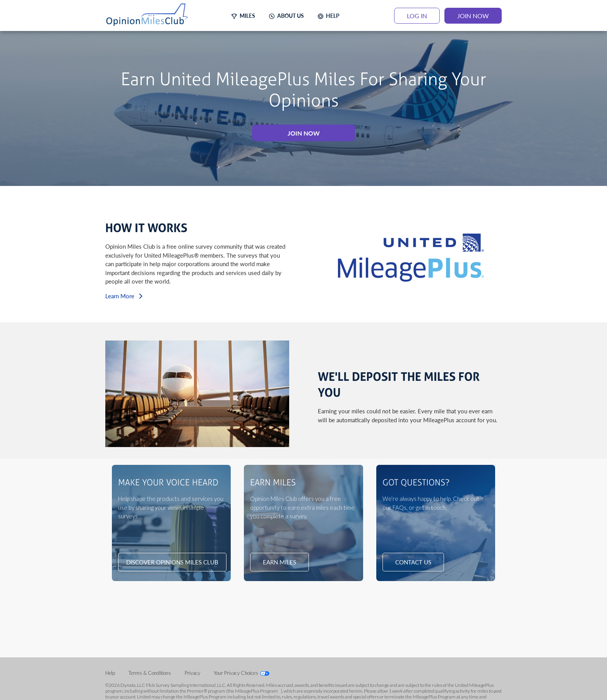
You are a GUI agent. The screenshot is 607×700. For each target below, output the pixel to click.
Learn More (124, 295)
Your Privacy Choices (236, 673)
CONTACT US (413, 562)
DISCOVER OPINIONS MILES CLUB (172, 562)
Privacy (193, 673)
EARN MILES (279, 562)
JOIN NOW (473, 16)
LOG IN (417, 16)
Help (111, 673)
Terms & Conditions (150, 673)
